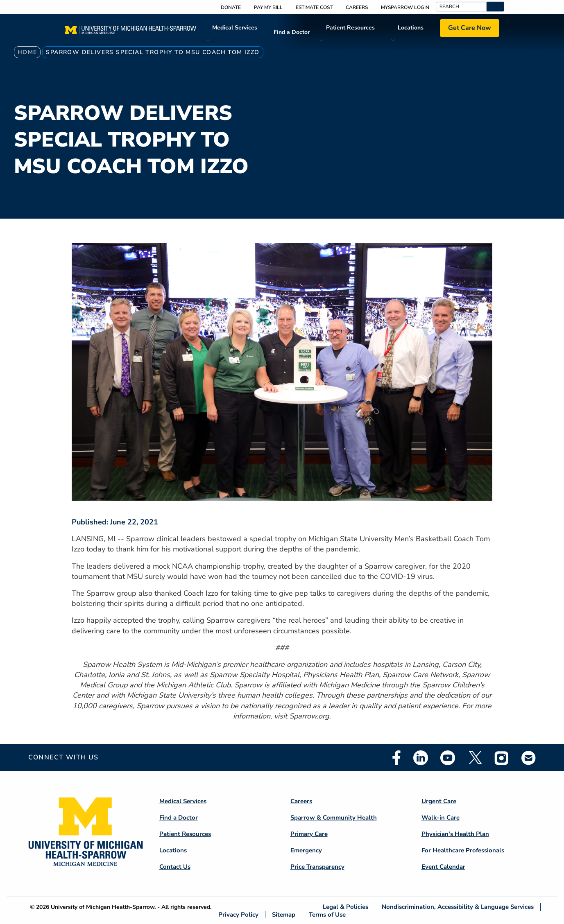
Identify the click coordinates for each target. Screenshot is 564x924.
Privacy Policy (238, 914)
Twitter (475, 758)
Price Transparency (317, 867)
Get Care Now (470, 28)
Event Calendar (443, 867)
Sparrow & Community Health (334, 818)
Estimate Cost (314, 7)
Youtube (448, 758)
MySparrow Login (405, 7)
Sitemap (284, 914)
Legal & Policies (345, 907)
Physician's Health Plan (455, 834)
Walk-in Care (441, 818)
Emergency (306, 850)
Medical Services (235, 28)
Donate (231, 7)
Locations (411, 28)
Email (529, 758)
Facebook (396, 758)
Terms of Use (327, 914)
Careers (357, 7)
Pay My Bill (268, 7)
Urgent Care (439, 801)
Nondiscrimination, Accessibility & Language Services (458, 907)
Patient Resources (350, 28)
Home (27, 52)
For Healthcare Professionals (463, 850)
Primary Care (309, 834)
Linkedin (421, 758)
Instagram (502, 758)
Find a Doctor (292, 32)
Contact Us (175, 867)
